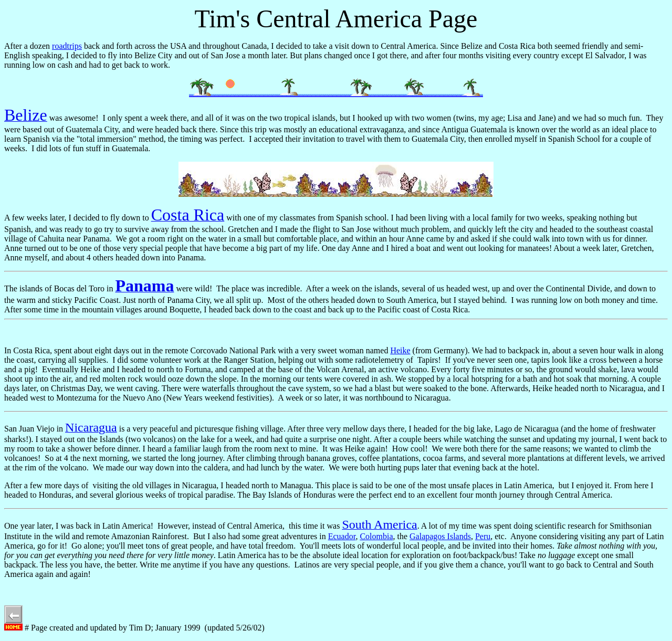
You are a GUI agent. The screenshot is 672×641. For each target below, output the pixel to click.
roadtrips (67, 46)
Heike (400, 350)
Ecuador (342, 536)
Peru (483, 536)
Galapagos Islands (440, 536)
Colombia (376, 536)
